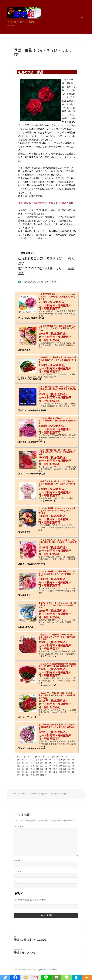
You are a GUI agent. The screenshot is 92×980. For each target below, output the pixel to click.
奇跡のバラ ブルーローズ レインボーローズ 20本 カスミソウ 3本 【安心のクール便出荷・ (57, 605)
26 (46, 760)
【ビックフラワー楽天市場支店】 (31, 474)
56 (46, 766)
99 (39, 775)
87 (50, 772)
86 (46, 772)
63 (73, 766)
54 (39, 766)
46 (65, 763)
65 (23, 769)
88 (54, 772)
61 (65, 766)
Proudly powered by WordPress (45, 970)
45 (62, 763)
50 (23, 766)
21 (27, 760)
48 (73, 763)
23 (35, 760)
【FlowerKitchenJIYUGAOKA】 (31, 318)
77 (69, 769)
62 (69, 766)
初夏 (43, 794)
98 (35, 775)
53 (35, 766)
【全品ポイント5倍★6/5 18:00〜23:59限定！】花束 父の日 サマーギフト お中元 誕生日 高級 (57, 637)
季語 (47, 794)
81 (27, 772)
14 (58, 757)
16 (66, 757)
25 (42, 760)
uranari (34, 794)
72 (50, 769)
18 (73, 757)
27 (50, 760)
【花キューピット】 (47, 501)
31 (65, 760)
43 (54, 763)
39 (39, 763)
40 (42, 763)
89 (58, 772)
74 (58, 769)
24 (39, 760)
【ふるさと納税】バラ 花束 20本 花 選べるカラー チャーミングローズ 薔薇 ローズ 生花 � (57, 328)
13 (54, 757)
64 (19, 769)
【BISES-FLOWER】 (26, 627)
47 (69, 763)
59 (58, 766)
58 (54, 766)
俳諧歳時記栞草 (35, 217)
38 (35, 763)
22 (31, 760)
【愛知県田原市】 (25, 350)
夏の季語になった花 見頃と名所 (39, 282)
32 (69, 760)
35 (23, 763)
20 (23, 760)
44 (58, 763)
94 (19, 775)
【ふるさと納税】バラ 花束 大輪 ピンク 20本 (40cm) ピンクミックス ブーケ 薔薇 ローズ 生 (57, 574)
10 (43, 757)
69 (39, 769)
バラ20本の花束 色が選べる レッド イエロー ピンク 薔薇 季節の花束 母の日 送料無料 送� (58, 421)
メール (18, 871)
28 (54, 760)
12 (51, 757)
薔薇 (40, 72)
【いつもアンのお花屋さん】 (29, 379)
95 (23, 775)
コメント (19, 826)
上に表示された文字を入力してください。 (30, 900)
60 (62, 766)
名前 (17, 861)
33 (73, 760)
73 (54, 769)
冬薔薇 (70, 154)
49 (19, 766)
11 (47, 757)
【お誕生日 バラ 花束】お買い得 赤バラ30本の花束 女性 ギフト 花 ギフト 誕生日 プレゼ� (58, 360)
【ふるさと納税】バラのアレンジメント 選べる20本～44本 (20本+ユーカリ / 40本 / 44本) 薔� (57, 511)
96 (27, 775)
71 (46, 769)
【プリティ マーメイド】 (49, 656)
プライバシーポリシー (22, 970)
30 (62, 760)
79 (19, 772)
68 (35, 769)
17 (70, 757)
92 (69, 772)
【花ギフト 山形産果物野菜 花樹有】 (33, 411)
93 (73, 772)
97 (31, 775)
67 (31, 769)
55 (42, 766)
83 (35, 772)
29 (58, 760)
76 (65, 769)
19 (19, 760)
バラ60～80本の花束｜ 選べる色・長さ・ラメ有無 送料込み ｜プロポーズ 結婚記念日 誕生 (57, 452)
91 (65, 772)
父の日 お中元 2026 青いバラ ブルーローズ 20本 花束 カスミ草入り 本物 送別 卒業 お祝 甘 (57, 389)
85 (42, 772)
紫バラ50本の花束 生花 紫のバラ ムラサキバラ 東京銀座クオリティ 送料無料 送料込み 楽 (58, 727)
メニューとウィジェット (82, 20)
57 (50, 766)
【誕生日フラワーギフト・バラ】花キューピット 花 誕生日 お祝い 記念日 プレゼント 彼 (57, 484)
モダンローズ (58, 794)
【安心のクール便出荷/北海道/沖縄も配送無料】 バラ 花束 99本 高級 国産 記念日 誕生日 (58, 665)
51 (27, 766)
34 (19, 763)
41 (46, 763)
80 (23, 772)
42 (50, 763)
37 (31, 763)
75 (62, 769)
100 (43, 775)
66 (27, 769)
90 (62, 772)
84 (39, 772)
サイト (17, 882)
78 (73, 769)
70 (42, 769)
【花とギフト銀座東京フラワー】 (31, 442)
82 (31, 772)
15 (62, 757)
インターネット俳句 (21, 22)
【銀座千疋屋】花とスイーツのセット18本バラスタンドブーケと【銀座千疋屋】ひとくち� (57, 297)
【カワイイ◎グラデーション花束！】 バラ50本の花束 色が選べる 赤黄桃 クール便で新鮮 (58, 542)
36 (27, 763)
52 (31, 766)
